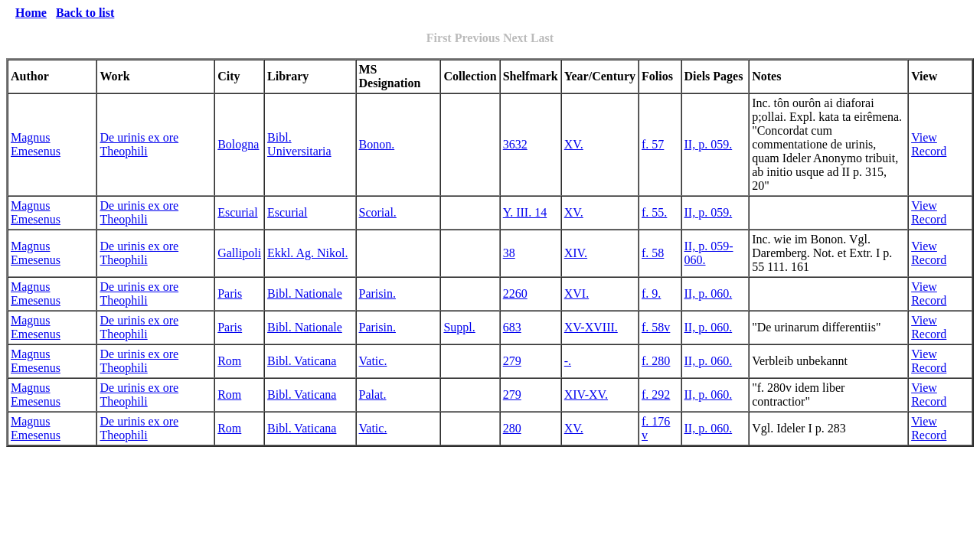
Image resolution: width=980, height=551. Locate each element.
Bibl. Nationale (305, 293)
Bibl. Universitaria (299, 144)
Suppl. (459, 327)
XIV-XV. (586, 395)
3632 (515, 144)
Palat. (373, 395)
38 (509, 253)
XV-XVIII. (591, 327)
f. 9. (651, 293)
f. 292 (656, 395)
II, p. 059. (709, 144)
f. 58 (653, 253)
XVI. (577, 293)
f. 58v (656, 327)
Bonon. (377, 144)
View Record (929, 144)
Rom (229, 361)
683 (512, 327)
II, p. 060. (709, 293)
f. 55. (654, 212)
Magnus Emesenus (36, 144)
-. (568, 361)
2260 (515, 293)
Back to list (85, 13)
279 (512, 361)
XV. (574, 144)
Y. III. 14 (525, 212)
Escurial (237, 212)
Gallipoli (239, 253)
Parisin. (377, 293)
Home (31, 13)
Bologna (238, 144)
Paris (230, 293)
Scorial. (378, 212)
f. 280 (656, 361)
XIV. (576, 253)
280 (512, 428)
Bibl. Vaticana (302, 361)
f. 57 (653, 144)
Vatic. (373, 361)
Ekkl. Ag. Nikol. (307, 253)
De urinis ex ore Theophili (139, 144)
